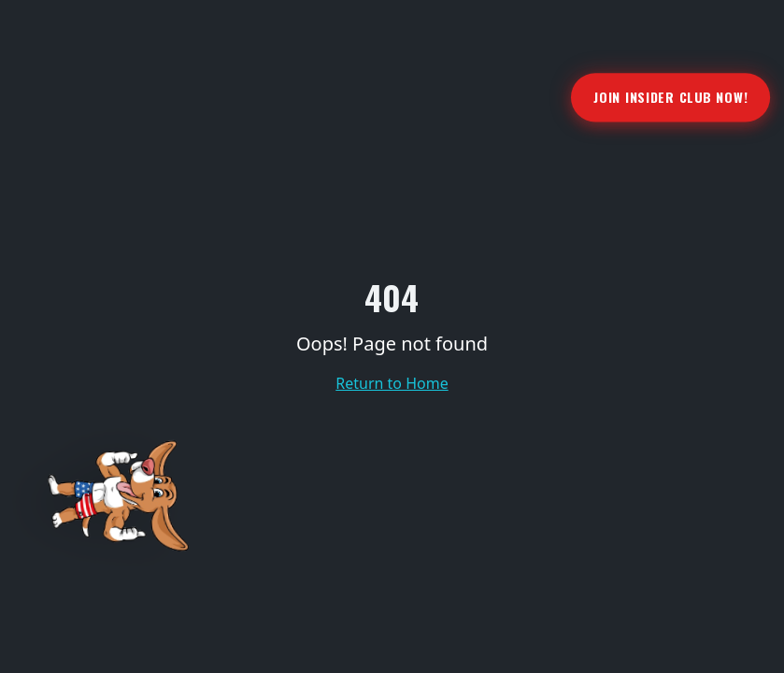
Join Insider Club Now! (670, 97)
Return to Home (392, 383)
